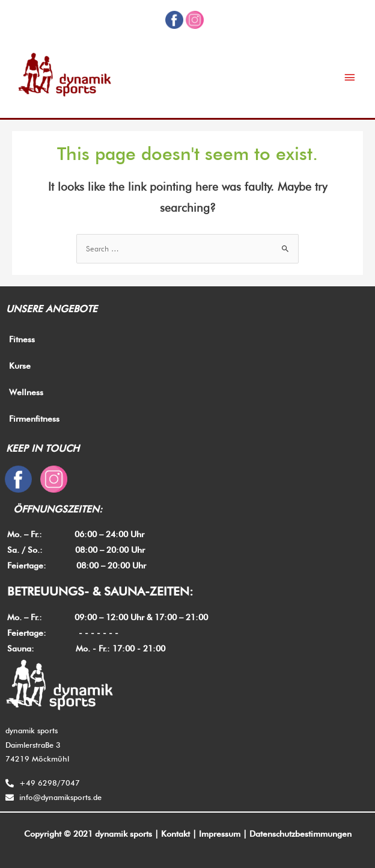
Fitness (22, 339)
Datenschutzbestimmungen (300, 834)
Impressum (220, 834)
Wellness (26, 392)
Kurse (20, 366)
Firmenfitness (34, 419)
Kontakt (175, 834)
